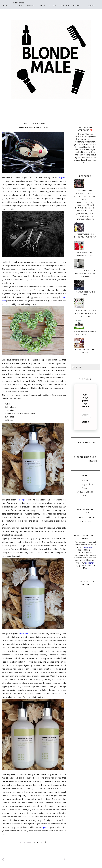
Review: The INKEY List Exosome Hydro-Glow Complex (85, 274)
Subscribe (85, 422)
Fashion (19, 6)
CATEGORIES (18, 3)
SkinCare (65, 6)
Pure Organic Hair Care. (34, 127)
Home (5, 6)
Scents (53, 6)
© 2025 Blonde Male (85, 493)
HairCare (31, 6)
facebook (81, 517)
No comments (27, 842)
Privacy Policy (85, 484)
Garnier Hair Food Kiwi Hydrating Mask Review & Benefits (85, 313)
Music (43, 6)
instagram (85, 521)
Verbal (77, 6)
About (85, 488)
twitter (91, 517)
